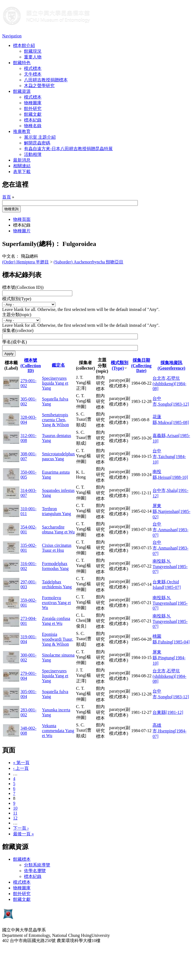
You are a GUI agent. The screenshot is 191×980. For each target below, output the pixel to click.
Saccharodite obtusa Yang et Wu (58, 529)
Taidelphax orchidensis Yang (57, 584)
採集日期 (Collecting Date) (141, 365)
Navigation (12, 36)
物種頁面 (22, 219)
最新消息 (22, 160)
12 (15, 818)
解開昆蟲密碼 (37, 143)
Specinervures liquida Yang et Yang (55, 383)
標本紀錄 (33, 120)
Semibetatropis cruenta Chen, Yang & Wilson (56, 420)
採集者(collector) (18, 330)
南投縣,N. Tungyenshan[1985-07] (170, 566)
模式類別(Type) (17, 299)
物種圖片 (22, 231)
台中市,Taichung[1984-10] (169, 456)
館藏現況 (33, 51)
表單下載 (22, 172)
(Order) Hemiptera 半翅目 (26, 262)
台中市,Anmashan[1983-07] (170, 530)
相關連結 (22, 166)
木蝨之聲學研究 (39, 86)
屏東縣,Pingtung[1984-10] (169, 658)
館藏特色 (22, 63)
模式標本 (33, 68)
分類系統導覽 (37, 865)
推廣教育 (22, 131)
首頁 (7, 197)
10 (15, 808)
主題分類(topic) (17, 315)
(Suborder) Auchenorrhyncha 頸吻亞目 (89, 262)
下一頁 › (21, 828)
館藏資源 (22, 91)
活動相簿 (33, 154)
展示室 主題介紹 (40, 137)
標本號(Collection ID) (31, 365)
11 (15, 813)
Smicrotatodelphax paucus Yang (59, 456)
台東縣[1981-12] (168, 712)
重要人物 (33, 57)
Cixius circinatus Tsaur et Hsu (57, 548)
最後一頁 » (23, 834)
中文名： (11, 256)
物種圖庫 (33, 103)
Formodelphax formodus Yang (55, 566)
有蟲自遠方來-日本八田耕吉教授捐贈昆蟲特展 (68, 149)
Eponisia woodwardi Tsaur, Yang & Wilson (58, 639)
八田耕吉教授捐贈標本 (46, 80)
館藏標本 (22, 859)
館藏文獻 (33, 114)
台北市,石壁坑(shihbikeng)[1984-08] (169, 383)
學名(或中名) (15, 342)
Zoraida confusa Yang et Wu (56, 621)
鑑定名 (58, 365)
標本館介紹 (24, 45)
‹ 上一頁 (21, 768)
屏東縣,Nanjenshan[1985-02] (171, 511)
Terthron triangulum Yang (57, 511)
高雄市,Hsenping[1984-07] (169, 731)
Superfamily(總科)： (32, 244)
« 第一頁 (21, 763)
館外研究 (33, 109)
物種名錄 (33, 126)
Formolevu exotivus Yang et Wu (56, 603)
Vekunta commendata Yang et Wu (58, 731)
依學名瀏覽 (35, 871)
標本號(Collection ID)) (23, 287)
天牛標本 (33, 74)
